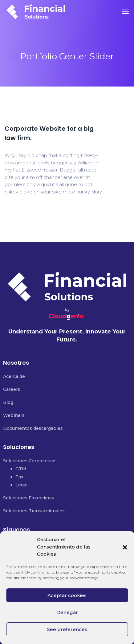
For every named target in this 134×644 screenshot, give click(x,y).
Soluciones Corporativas (30, 461)
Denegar (67, 612)
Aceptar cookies (67, 595)
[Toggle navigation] (125, 12)
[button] (125, 547)
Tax (19, 477)
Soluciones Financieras (29, 498)
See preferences (67, 629)
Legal (21, 485)
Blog (8, 402)
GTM (21, 469)
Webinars (14, 415)
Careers (12, 389)
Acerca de (14, 376)
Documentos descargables (33, 428)
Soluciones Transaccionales (34, 511)
